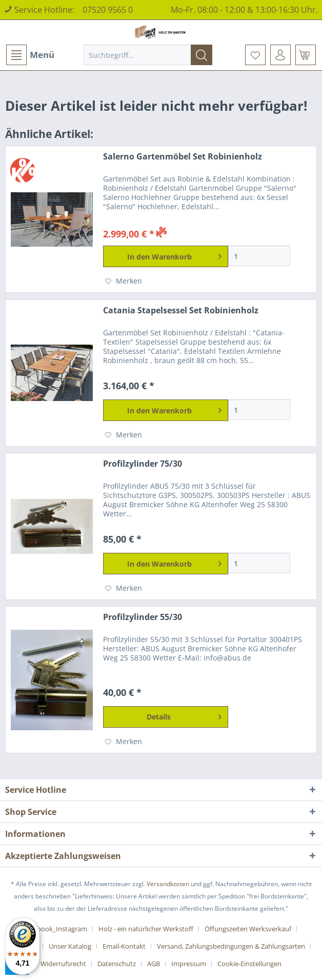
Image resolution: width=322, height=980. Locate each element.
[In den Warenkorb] (165, 256)
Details (184, 715)
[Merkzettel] (255, 55)
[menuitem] (30, 55)
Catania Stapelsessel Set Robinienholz (181, 311)
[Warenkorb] (306, 55)
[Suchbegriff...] (148, 55)
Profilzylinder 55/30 (143, 617)
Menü (30, 55)
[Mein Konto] (280, 55)
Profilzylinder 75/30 (143, 464)
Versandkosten (168, 884)
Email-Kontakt (124, 946)
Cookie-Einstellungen (249, 964)
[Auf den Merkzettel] (124, 281)
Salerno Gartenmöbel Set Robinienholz (183, 157)
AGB (154, 964)
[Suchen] (202, 55)
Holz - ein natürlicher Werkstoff (146, 929)
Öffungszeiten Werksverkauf (248, 929)
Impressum (189, 964)
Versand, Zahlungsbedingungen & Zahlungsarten (231, 946)
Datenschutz (117, 964)
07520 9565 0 (108, 10)
